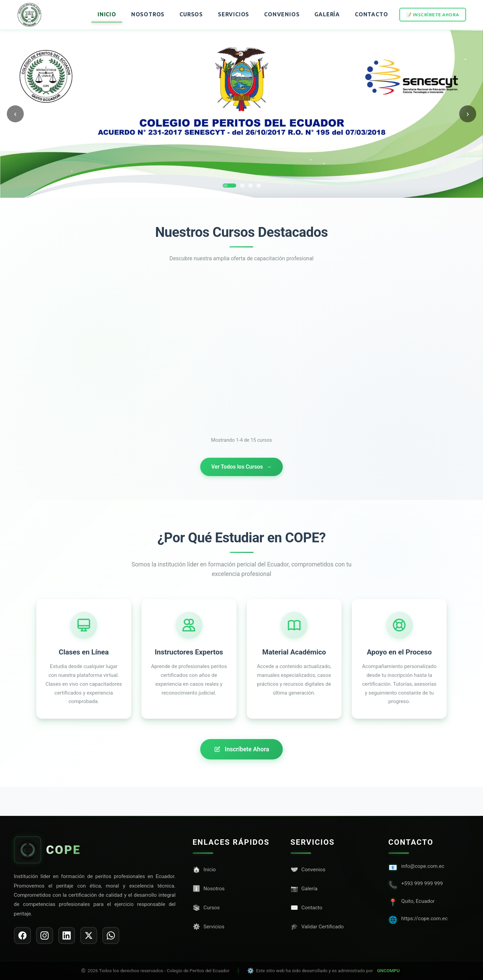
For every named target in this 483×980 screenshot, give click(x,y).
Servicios (234, 14)
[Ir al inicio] (29, 15)
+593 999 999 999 (422, 883)
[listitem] (22, 935)
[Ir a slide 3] (251, 186)
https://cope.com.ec (425, 918)
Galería (327, 14)
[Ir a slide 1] (229, 186)
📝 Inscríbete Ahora (433, 15)
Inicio (107, 14)
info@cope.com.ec (423, 866)
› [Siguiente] (468, 114)
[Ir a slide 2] (242, 186)
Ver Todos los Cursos (241, 467)
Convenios (282, 14)
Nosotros (148, 14)
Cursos (191, 14)
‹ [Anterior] (15, 114)
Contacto (371, 14)
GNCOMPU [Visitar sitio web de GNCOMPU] (388, 970)
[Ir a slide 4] (259, 186)
